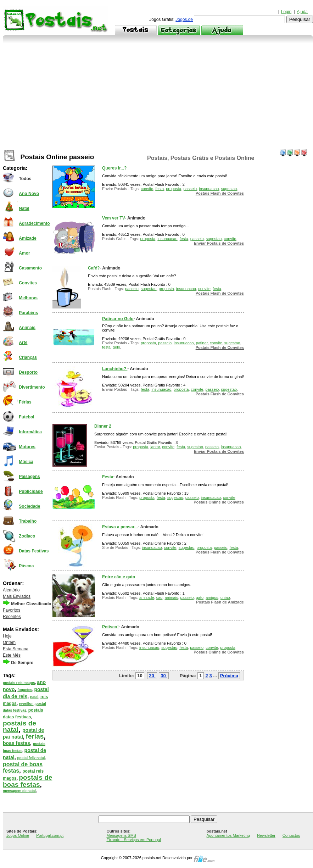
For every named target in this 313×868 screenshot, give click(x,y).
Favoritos (12, 610)
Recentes (12, 617)
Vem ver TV (113, 218)
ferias (35, 736)
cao (160, 597)
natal (34, 697)
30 (163, 676)
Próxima (229, 676)
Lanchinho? (115, 369)
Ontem (9, 642)
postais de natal (19, 726)
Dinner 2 (103, 426)
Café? (94, 268)
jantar (155, 447)
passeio (190, 189)
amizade (147, 597)
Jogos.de (184, 20)
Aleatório (11, 590)
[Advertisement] (158, 96)
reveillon (26, 704)
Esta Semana (16, 649)
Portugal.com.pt (50, 835)
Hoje (7, 636)
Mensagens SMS (121, 835)
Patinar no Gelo (118, 319)
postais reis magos (19, 683)
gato (200, 597)
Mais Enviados (17, 596)
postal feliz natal (31, 758)
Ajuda (302, 12)
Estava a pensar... (120, 527)
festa (160, 189)
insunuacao (209, 189)
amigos (212, 597)
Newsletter (266, 835)
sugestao (229, 189)
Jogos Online (18, 835)
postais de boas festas (27, 781)
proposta (174, 189)
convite (147, 189)
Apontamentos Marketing (228, 835)
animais (172, 597)
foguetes (25, 690)
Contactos (291, 835)
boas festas (16, 743)
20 (151, 676)
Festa (108, 477)
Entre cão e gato (119, 577)
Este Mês (12, 655)
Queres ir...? (114, 168)
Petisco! (110, 627)
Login (286, 12)
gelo (116, 347)
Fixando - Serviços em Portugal (133, 840)
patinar (202, 343)
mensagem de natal (19, 791)
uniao (225, 597)
